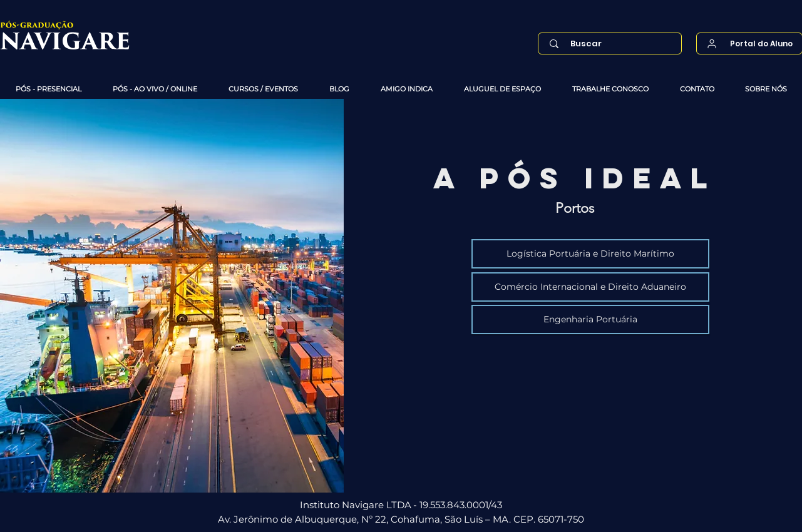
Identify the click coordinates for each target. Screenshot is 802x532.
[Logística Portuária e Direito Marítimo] (590, 254)
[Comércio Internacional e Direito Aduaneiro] (590, 287)
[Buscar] (613, 44)
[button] (49, 89)
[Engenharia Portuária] (590, 320)
